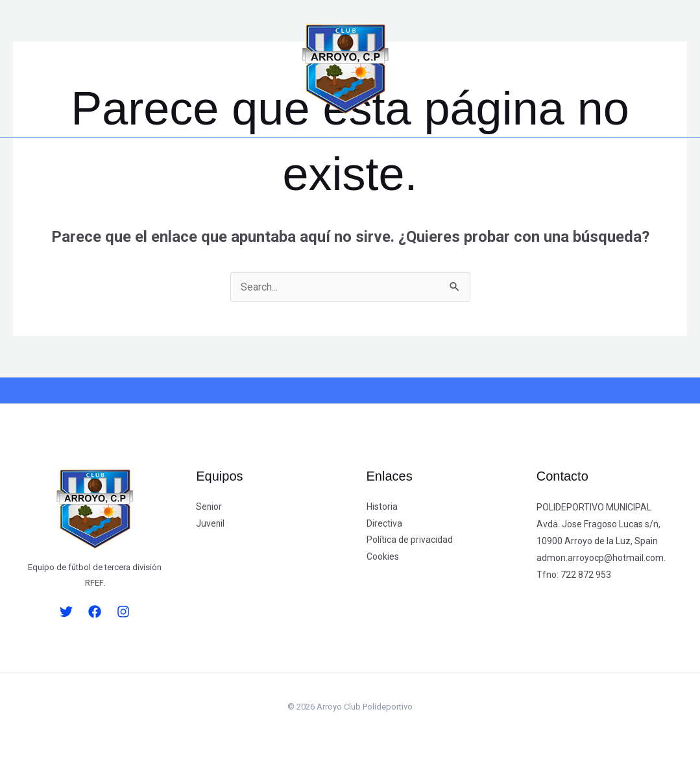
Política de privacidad (410, 541)
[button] (235, 72)
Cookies (383, 558)
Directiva (384, 524)
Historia (382, 507)
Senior (209, 507)
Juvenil (211, 524)
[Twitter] (41, 69)
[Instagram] (96, 69)
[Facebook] (68, 69)
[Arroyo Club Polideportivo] (345, 68)
